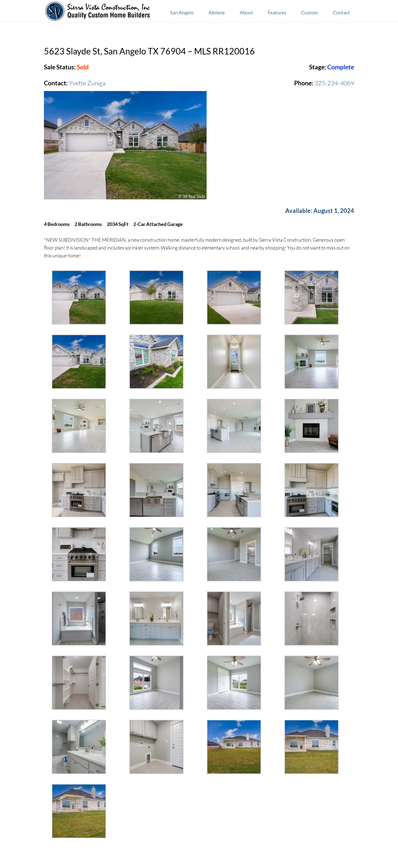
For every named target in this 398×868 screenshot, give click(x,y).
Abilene (217, 12)
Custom (310, 12)
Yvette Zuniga (87, 83)
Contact (341, 12)
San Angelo (182, 12)
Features (277, 12)
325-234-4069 (334, 83)
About (246, 12)
